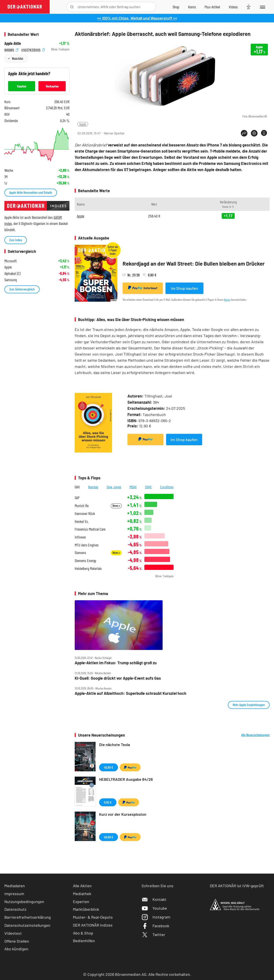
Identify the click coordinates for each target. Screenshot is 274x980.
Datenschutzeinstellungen (27, 925)
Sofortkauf (143, 288)
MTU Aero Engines (87, 545)
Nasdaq (93, 487)
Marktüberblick (86, 909)
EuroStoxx (167, 487)
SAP (77, 498)
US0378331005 (33, 49)
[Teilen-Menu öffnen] (244, 133)
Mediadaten (15, 886)
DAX (77, 487)
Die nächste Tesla (114, 745)
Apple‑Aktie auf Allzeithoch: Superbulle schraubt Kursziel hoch (131, 693)
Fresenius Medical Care (90, 529)
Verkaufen (52, 86)
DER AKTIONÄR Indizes (93, 925)
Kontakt (154, 899)
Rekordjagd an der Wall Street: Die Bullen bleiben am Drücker (194, 264)
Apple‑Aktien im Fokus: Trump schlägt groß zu (116, 663)
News (116, 506)
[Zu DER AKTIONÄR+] (212, 7)
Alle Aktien (82, 886)
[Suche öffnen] (72, 7)
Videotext (13, 933)
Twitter (153, 934)
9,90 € (108, 802)
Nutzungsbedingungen (24, 902)
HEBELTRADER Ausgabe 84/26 (126, 779)
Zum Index (16, 240)
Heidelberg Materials (88, 568)
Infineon (80, 537)
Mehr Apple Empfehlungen (249, 705)
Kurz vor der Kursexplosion (123, 814)
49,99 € (109, 767)
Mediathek (82, 894)
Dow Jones (114, 487)
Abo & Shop (83, 933)
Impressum (14, 894)
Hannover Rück (85, 514)
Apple (83, 124)
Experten (81, 902)
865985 (11, 49)
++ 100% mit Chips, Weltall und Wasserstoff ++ (137, 18)
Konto (227, 300)
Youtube (154, 908)
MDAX (133, 487)
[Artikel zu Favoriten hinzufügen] (264, 133)
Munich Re (82, 506)
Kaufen (22, 86)
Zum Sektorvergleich (22, 289)
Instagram (156, 917)
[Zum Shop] (176, 7)
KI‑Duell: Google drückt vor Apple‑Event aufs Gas (118, 678)
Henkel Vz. (82, 521)
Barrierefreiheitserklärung (28, 917)
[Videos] (233, 7)
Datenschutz (15, 909)
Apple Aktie (13, 43)
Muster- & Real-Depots (93, 917)
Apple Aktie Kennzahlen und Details (31, 192)
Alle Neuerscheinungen (255, 735)
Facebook (155, 926)
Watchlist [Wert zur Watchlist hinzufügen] (17, 58)
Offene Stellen (17, 941)
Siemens (80, 553)
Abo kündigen (16, 949)
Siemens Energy (85, 561)
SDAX (148, 487)
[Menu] (262, 7)
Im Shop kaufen (184, 288)
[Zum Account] (192, 7)
